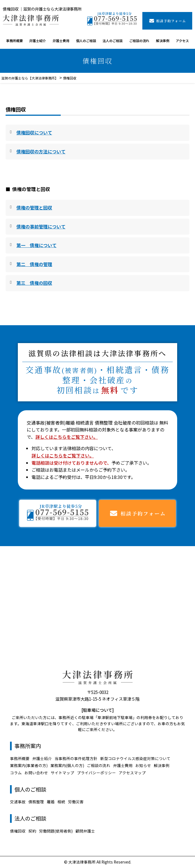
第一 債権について (36, 245)
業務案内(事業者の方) (29, 765)
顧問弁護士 (85, 831)
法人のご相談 (113, 41)
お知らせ (143, 765)
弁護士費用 (61, 41)
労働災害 (76, 802)
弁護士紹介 (38, 41)
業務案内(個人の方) (67, 765)
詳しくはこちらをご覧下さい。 (67, 437)
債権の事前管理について (41, 226)
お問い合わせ (36, 773)
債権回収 (18, 831)
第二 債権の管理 (34, 264)
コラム (16, 773)
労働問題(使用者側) (56, 831)
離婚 (51, 802)
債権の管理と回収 (34, 208)
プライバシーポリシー (96, 773)
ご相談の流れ (139, 41)
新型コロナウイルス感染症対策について (135, 758)
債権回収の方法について (41, 151)
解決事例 (163, 41)
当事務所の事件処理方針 (76, 758)
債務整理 (36, 802)
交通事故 (18, 802)
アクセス (182, 41)
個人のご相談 (86, 41)
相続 (61, 802)
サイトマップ (62, 773)
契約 (32, 831)
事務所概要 (14, 41)
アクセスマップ (132, 773)
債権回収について (34, 132)
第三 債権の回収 (34, 283)
